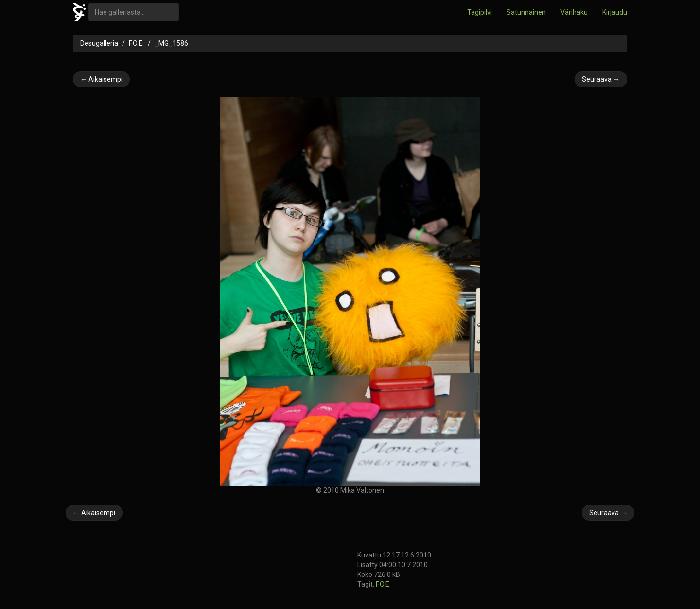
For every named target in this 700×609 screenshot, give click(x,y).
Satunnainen (526, 12)
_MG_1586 (171, 43)
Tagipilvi (480, 12)
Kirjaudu (615, 12)
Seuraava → (601, 79)
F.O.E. (136, 43)
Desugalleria (99, 43)
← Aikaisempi (101, 79)
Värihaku (574, 12)
